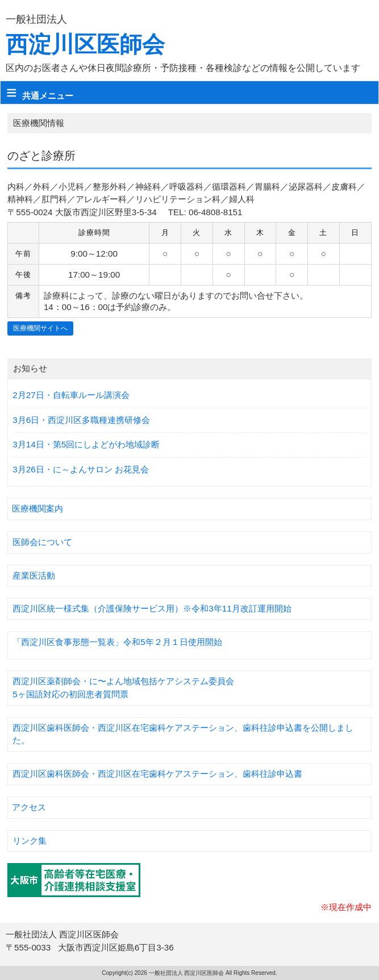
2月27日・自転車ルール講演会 (71, 395)
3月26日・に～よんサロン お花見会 (81, 469)
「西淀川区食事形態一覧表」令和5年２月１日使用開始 (117, 642)
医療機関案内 (38, 508)
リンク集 (30, 841)
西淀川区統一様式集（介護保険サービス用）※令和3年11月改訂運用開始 (152, 608)
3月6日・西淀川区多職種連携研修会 (81, 420)
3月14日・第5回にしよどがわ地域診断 (86, 444)
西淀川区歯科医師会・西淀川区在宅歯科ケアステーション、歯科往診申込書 (157, 774)
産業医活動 (34, 575)
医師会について (42, 542)
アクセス (29, 807)
